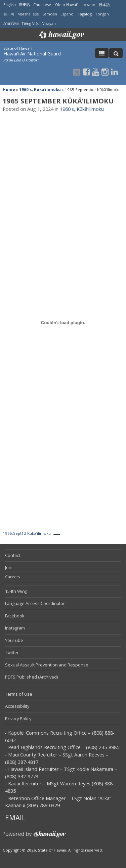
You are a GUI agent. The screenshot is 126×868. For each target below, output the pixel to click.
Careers (13, 577)
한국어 (9, 14)
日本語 (104, 5)
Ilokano (89, 5)
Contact (13, 555)
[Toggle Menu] (102, 53)
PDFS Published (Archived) (31, 677)
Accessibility (17, 706)
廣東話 (24, 5)
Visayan (49, 23)
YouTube (14, 640)
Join (9, 567)
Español (68, 14)
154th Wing (16, 591)
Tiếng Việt (30, 23)
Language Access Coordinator (35, 603)
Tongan (102, 14)
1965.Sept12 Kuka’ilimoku (27, 533)
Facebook (15, 616)
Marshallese (28, 14)
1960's (26, 90)
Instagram (15, 628)
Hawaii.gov (61, 35)
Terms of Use (19, 694)
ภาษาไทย (11, 23)
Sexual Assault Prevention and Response (47, 665)
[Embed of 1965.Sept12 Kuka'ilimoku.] (63, 323)
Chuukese (42, 5)
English (10, 5)
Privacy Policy (18, 719)
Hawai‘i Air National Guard (32, 54)
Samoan (50, 14)
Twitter (12, 652)
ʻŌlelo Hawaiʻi (67, 5)
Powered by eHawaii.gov (34, 837)
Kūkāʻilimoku (47, 90)
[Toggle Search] (116, 53)
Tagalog (85, 14)
